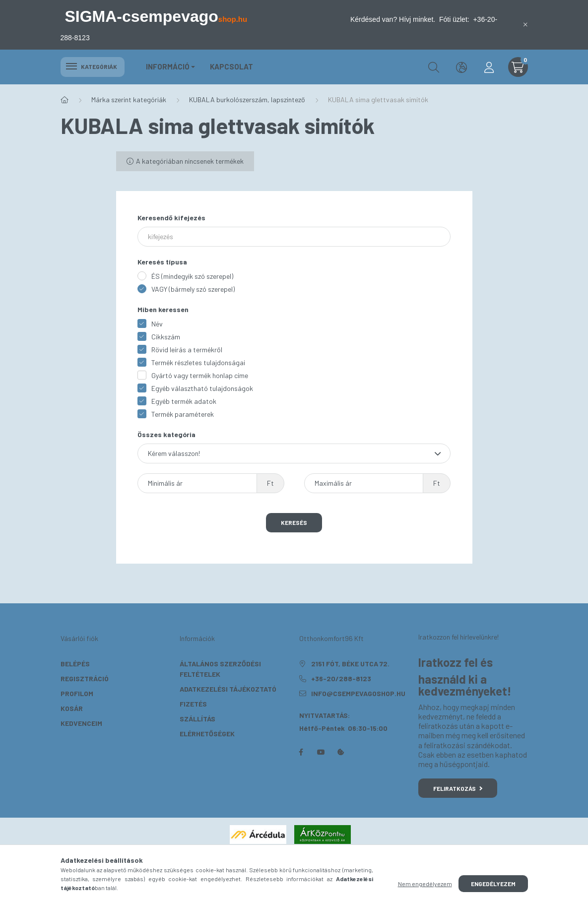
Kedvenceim (81, 723)
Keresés (294, 522)
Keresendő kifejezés (171, 218)
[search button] (434, 67)
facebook (301, 752)
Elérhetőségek (207, 734)
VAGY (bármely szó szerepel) (193, 289)
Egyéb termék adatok (184, 401)
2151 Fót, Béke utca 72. (350, 664)
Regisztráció (85, 678)
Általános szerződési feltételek (220, 669)
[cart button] (518, 67)
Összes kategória (166, 434)
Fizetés (193, 704)
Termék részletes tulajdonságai (198, 362)
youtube (321, 752)
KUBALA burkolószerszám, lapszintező (247, 99)
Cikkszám (166, 337)
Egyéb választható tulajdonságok (202, 388)
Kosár (72, 708)
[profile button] (489, 67)
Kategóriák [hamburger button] (93, 66)
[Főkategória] (65, 100)
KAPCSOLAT (231, 66)
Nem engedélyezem (425, 884)
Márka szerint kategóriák (129, 99)
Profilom (77, 693)
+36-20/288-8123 (341, 678)
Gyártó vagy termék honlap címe (200, 375)
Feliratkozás (458, 788)
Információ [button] (168, 66)
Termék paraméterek (183, 414)
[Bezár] (525, 25)
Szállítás (197, 719)
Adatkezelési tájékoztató (228, 689)
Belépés (75, 664)
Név (157, 324)
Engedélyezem (493, 884)
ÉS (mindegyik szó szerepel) (192, 276)
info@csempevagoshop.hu (358, 693)
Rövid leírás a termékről (187, 350)
